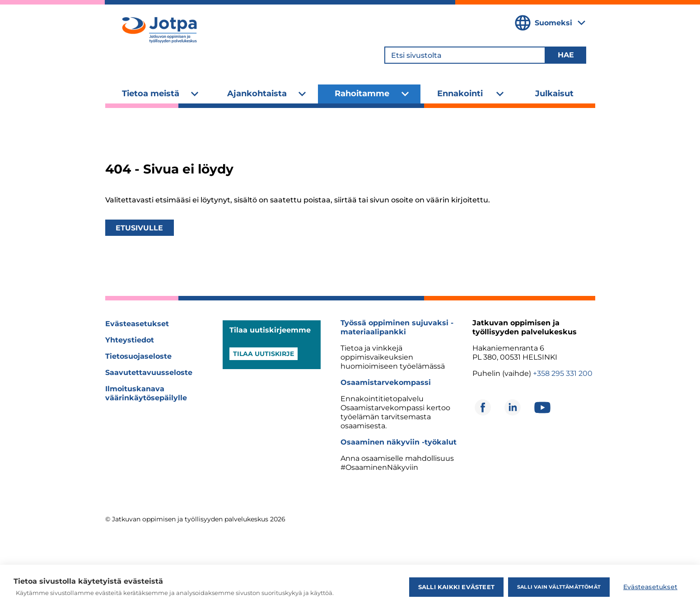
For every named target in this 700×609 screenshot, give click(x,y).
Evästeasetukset (137, 324)
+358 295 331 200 (563, 373)
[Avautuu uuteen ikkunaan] (483, 408)
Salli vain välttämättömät (559, 587)
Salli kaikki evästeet (456, 587)
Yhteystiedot (130, 340)
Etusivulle (139, 228)
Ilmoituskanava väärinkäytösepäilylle (146, 393)
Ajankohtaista (257, 94)
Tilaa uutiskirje (264, 354)
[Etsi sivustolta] (465, 55)
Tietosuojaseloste (138, 356)
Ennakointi (460, 94)
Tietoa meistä (151, 94)
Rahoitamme (362, 94)
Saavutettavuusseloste (149, 372)
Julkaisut (554, 94)
